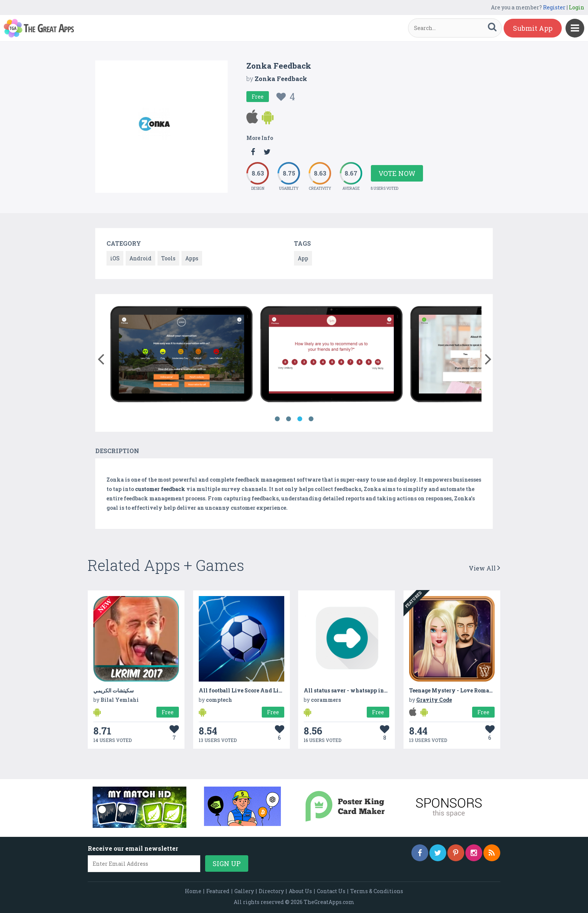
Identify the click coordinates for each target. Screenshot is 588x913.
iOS (115, 258)
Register (554, 7)
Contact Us (331, 891)
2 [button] (288, 419)
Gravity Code (434, 700)
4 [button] (311, 419)
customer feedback (160, 489)
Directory (271, 891)
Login (577, 7)
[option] (181, 355)
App (303, 258)
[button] (101, 357)
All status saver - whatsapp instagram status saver (371, 690)
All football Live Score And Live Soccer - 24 (257, 690)
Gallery (244, 891)
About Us (300, 891)
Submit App (533, 28)
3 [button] (300, 419)
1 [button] (277, 419)
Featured (218, 891)
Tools (168, 258)
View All (484, 568)
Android (140, 258)
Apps (192, 258)
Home (193, 891)
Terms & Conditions (377, 891)
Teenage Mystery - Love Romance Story (462, 690)
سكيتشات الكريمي (114, 690)
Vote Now (397, 173)
